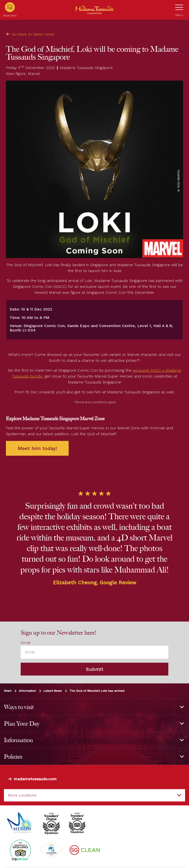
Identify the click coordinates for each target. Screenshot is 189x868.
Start (8, 691)
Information (27, 691)
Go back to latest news (30, 34)
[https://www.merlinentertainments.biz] (20, 823)
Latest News (53, 691)
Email (26, 643)
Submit (95, 669)
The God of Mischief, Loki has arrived (97, 691)
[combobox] (94, 795)
